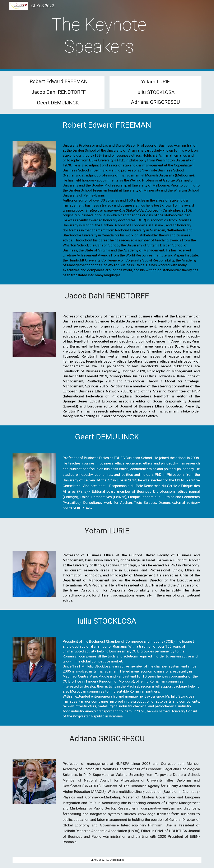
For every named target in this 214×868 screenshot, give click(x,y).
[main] (99, 36)
